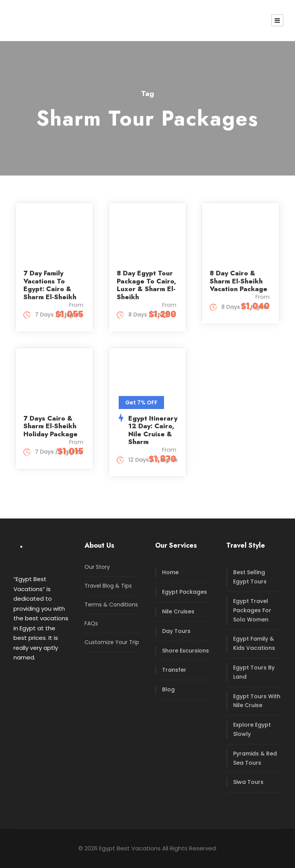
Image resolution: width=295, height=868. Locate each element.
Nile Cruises (178, 611)
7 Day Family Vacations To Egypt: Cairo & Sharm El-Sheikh (50, 285)
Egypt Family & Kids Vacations (254, 643)
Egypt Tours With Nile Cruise (257, 701)
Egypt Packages (185, 592)
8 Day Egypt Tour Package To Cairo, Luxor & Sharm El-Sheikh (147, 285)
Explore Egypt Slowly (252, 729)
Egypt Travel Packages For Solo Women (252, 610)
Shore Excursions (186, 651)
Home (170, 572)
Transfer (174, 670)
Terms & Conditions (111, 605)
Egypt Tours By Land (254, 672)
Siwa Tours (248, 782)
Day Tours (176, 631)
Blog (168, 689)
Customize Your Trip (112, 642)
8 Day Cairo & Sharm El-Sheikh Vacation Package (239, 281)
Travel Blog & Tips (108, 586)
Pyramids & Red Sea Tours (255, 758)
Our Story (97, 567)
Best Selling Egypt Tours (250, 577)
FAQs (91, 623)
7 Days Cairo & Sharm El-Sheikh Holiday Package (51, 426)
